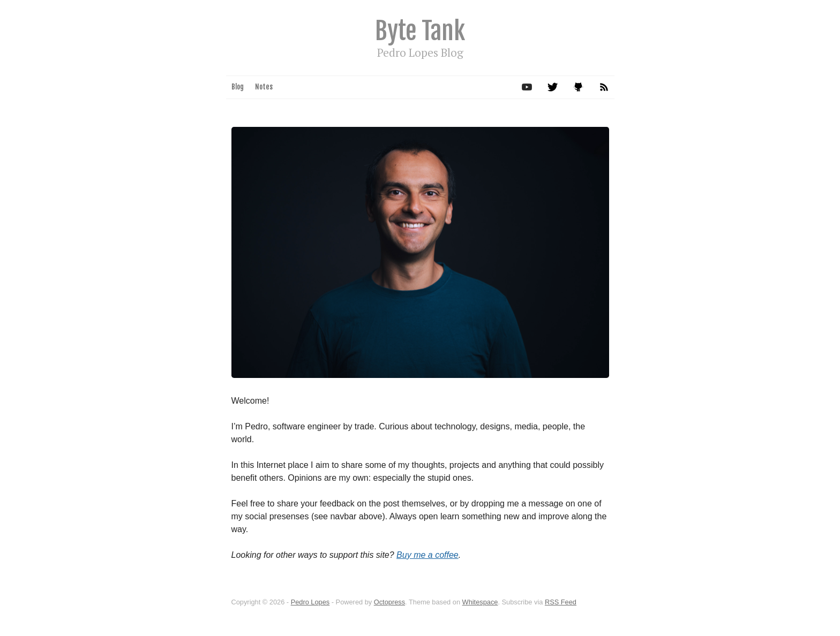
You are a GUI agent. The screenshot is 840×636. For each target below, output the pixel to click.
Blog (238, 87)
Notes (264, 87)
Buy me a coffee (427, 555)
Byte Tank (420, 31)
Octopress (389, 602)
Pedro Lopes (310, 602)
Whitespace (480, 602)
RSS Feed (561, 602)
